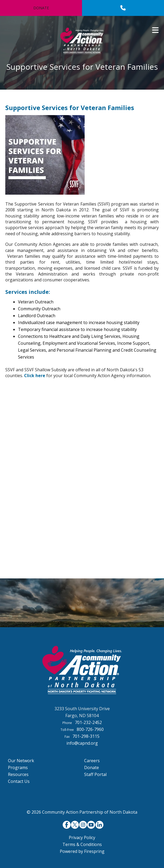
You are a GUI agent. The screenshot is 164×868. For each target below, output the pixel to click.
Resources (18, 774)
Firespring (94, 851)
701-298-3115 (86, 736)
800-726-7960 (90, 729)
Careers (92, 761)
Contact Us (19, 781)
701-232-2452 (88, 722)
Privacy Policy (82, 838)
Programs (18, 767)
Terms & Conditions (82, 844)
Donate (41, 8)
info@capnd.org (82, 743)
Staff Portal (95, 774)
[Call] (123, 8)
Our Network (21, 761)
